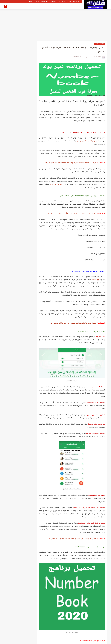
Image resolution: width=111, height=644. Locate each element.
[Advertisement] (55, 24)
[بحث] (5, 6)
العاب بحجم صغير (34, 2)
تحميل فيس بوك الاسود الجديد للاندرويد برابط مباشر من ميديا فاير (73, 323)
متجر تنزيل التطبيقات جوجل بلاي (89, 141)
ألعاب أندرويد (76, 2)
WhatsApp (95, 280)
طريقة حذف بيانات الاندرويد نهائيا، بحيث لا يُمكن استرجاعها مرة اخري (72, 214)
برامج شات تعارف (100, 44)
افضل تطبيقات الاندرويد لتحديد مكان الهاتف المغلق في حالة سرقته (73, 539)
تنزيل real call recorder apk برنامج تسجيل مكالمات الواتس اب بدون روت (71, 163)
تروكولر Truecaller (56, 185)
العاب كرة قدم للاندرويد (65, 2)
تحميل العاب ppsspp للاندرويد (49, 2)
